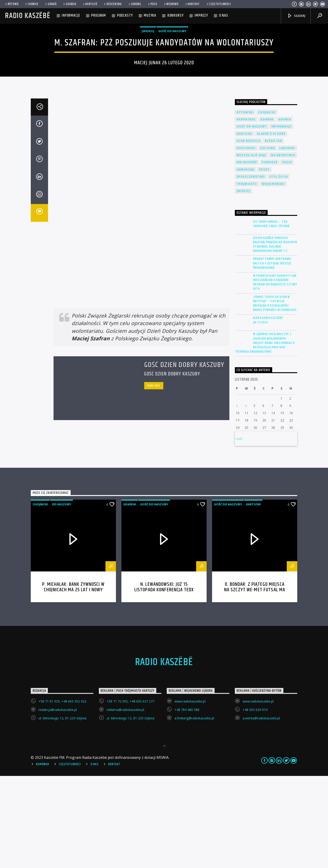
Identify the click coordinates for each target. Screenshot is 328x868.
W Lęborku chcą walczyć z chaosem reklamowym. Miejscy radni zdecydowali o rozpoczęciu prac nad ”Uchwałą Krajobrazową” (265, 435)
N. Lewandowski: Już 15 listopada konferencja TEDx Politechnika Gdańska (164, 682)
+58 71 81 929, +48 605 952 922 (62, 793)
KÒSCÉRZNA (112, 4)
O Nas (95, 856)
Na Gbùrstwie (283, 247)
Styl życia (279, 269)
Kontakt (192, 4)
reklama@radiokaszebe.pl (125, 802)
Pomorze (270, 254)
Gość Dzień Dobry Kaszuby (184, 457)
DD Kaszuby (61, 596)
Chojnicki (267, 204)
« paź (239, 531)
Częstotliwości (218, 4)
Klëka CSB (273, 233)
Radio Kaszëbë (28, 16)
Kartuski (245, 226)
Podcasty (125, 15)
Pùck (152, 4)
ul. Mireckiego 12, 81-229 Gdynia (62, 810)
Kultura (268, 240)
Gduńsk (69, 4)
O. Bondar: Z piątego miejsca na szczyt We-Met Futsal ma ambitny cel (255, 682)
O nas (224, 15)
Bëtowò (11, 4)
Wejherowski (273, 276)
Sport (264, 262)
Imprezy (201, 15)
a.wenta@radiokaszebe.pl (261, 810)
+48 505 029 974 (255, 802)
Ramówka (42, 856)
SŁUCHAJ (296, 16)
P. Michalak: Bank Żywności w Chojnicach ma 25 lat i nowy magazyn (73, 682)
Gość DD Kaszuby (172, 77)
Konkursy (176, 15)
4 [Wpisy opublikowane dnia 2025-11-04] (246, 498)
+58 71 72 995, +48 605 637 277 (131, 793)
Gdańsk (267, 211)
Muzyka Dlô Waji (251, 247)
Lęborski (287, 240)
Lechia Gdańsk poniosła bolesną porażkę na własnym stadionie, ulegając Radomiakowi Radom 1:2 (275, 337)
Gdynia (285, 211)
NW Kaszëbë (247, 254)
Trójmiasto (247, 276)
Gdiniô (50, 4)
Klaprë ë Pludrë (271, 226)
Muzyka (150, 15)
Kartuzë (90, 4)
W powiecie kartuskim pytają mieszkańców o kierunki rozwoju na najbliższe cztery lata (275, 374)
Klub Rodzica (249, 233)
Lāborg (135, 4)
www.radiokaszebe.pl (190, 793)
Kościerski (246, 240)
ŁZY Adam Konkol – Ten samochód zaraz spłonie (272, 316)
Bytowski (245, 204)
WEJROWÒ (171, 4)
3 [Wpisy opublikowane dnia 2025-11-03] (237, 498)
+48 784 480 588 (187, 802)
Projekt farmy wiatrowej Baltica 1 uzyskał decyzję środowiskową (272, 355)
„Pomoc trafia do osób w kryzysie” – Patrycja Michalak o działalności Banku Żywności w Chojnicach (275, 396)
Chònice (31, 4)
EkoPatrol (246, 211)
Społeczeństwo (251, 269)
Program (99, 15)
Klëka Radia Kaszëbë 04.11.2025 (268, 412)
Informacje (71, 15)
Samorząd (246, 262)
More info (154, 478)
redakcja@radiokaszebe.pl (58, 802)
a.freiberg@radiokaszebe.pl (194, 810)
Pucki (287, 254)
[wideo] (148, 77)
